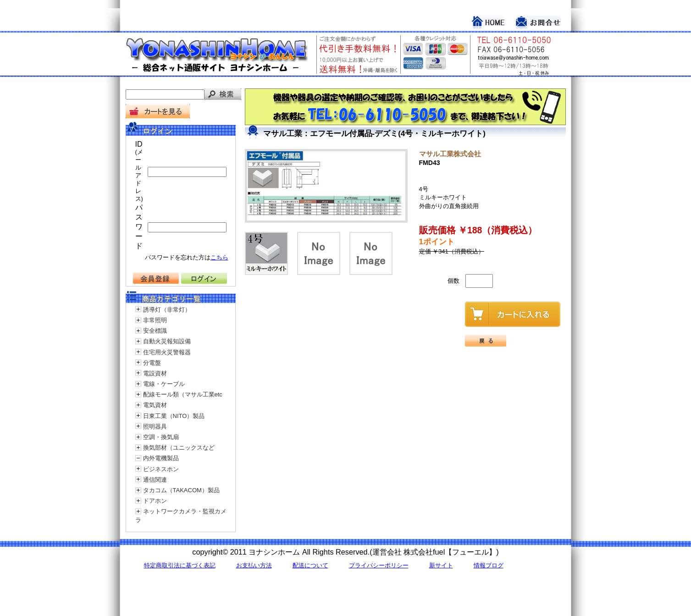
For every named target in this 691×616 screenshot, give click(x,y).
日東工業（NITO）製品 (174, 416)
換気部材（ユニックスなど (179, 448)
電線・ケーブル (164, 384)
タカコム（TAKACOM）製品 (181, 490)
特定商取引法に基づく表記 (180, 565)
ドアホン (155, 501)
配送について (310, 565)
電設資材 (155, 373)
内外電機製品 (161, 458)
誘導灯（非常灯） (167, 310)
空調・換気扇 (161, 437)
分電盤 (152, 363)
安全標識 (155, 331)
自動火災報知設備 (167, 341)
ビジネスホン (161, 469)
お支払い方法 (254, 565)
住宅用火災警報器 (167, 352)
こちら (219, 257)
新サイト (441, 565)
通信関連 (155, 480)
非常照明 (155, 320)
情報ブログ (489, 565)
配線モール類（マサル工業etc (183, 394)
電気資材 (155, 405)
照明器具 (155, 426)
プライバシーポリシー (379, 565)
